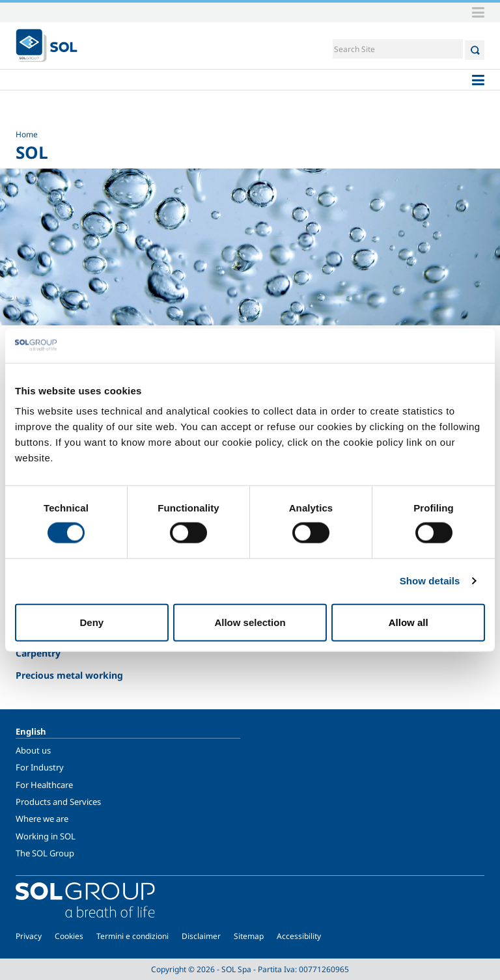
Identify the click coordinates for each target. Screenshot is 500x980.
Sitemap (249, 936)
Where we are (42, 819)
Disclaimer (201, 936)
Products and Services (58, 802)
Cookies (69, 936)
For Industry (40, 767)
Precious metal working (69, 675)
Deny (91, 622)
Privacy (29, 936)
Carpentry (38, 653)
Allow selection (250, 622)
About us (33, 750)
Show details (430, 581)
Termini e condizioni (132, 936)
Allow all (409, 622)
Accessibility (299, 936)
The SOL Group (45, 853)
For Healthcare (44, 785)
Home (27, 134)
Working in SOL (46, 836)
